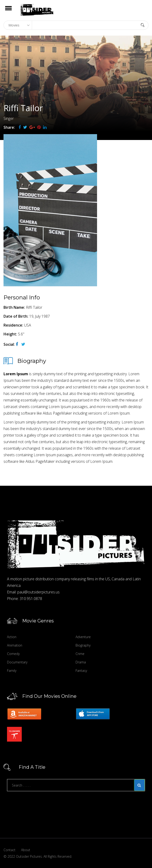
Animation (15, 645)
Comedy (13, 654)
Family (12, 671)
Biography (83, 645)
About (26, 850)
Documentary (17, 662)
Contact (9, 850)
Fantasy (81, 671)
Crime (80, 654)
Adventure (83, 637)
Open (13, 11)
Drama (81, 662)
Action (12, 637)
